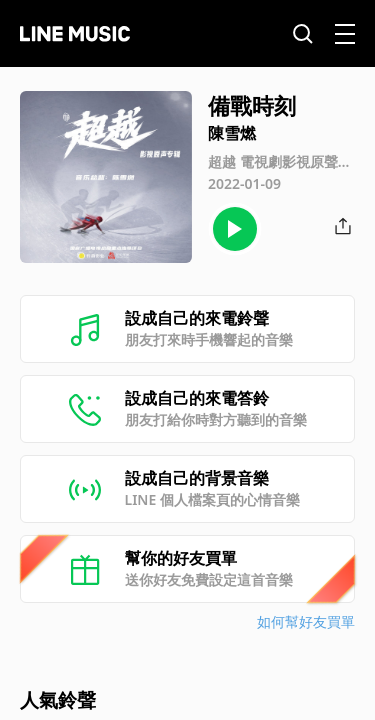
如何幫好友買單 (306, 621)
